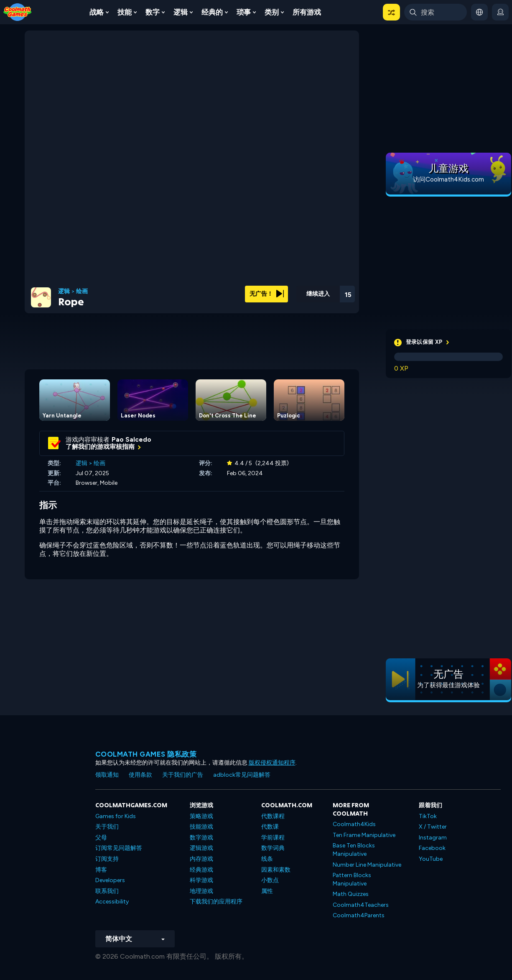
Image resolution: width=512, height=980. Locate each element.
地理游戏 (201, 891)
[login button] (500, 12)
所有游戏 (307, 12)
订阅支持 (107, 859)
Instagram (433, 838)
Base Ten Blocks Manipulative (354, 850)
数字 (153, 12)
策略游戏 (201, 816)
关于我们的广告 (183, 775)
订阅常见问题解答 (119, 848)
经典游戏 (201, 870)
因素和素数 (276, 870)
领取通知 (107, 775)
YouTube (431, 859)
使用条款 (140, 775)
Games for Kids (116, 816)
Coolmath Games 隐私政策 (146, 754)
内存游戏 (201, 859)
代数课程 (273, 816)
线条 (267, 859)
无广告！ (267, 294)
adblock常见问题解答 (242, 775)
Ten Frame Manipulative (364, 835)
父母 (101, 838)
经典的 (212, 12)
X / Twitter (433, 827)
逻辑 (181, 12)
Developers (110, 880)
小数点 (270, 880)
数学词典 (273, 848)
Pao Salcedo (131, 440)
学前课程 (273, 838)
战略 (97, 12)
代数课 (270, 827)
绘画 (82, 292)
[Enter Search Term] (436, 12)
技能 (125, 12)
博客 (101, 870)
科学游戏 (201, 880)
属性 (267, 891)
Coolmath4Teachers (361, 905)
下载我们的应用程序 (216, 902)
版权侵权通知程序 (272, 763)
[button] (391, 12)
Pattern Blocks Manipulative (352, 879)
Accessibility (112, 902)
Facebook (432, 848)
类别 (272, 12)
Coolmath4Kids (354, 824)
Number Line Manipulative (367, 865)
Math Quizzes (351, 894)
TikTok (428, 816)
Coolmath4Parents (359, 915)
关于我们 (107, 827)
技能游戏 (201, 827)
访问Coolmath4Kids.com (448, 179)
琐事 (244, 12)
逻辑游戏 (201, 848)
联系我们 (107, 891)
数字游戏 (201, 838)
